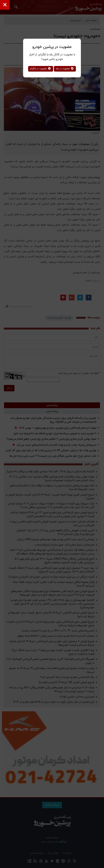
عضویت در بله (65, 69)
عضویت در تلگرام (41, 69)
